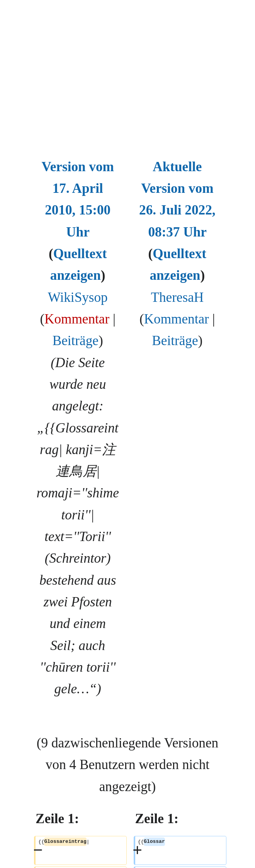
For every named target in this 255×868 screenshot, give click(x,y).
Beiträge (76, 341)
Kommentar (77, 319)
